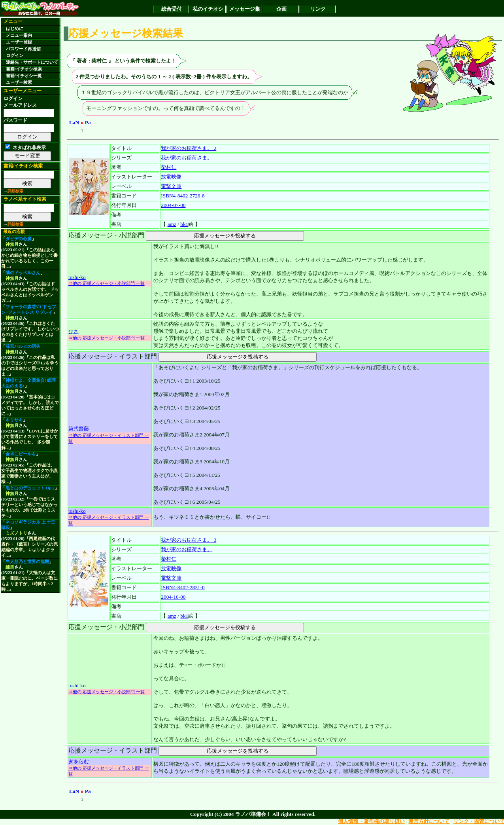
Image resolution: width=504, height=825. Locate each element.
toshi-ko (77, 277)
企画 (281, 9)
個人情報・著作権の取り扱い (371, 821)
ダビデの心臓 (19, 239)
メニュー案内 (19, 35)
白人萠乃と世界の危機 (27, 562)
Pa (88, 122)
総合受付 (172, 9)
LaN (74, 122)
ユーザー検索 (19, 82)
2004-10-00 (173, 597)
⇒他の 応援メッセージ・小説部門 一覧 (107, 283)
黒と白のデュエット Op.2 (30, 488)
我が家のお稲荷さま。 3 (189, 540)
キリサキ (14, 420)
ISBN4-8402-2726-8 (183, 196)
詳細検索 (15, 191)
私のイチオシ (208, 9)
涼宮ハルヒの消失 (23, 346)
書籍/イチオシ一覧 (24, 76)
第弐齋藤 (79, 429)
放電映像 (171, 177)
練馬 (10, 567)
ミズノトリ (16, 533)
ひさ (74, 331)
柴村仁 (169, 167)
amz (172, 224)
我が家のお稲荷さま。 (187, 158)
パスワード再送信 (23, 49)
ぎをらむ (79, 761)
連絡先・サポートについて (32, 62)
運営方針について (429, 821)
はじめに (15, 29)
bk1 (184, 224)
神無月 (12, 244)
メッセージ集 (245, 9)
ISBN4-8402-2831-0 (183, 587)
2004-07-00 (173, 205)
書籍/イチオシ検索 (24, 69)
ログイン (15, 56)
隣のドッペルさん (23, 273)
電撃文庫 (171, 186)
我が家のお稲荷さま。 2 (189, 148)
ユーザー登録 (19, 42)
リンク (318, 9)
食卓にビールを (21, 454)
